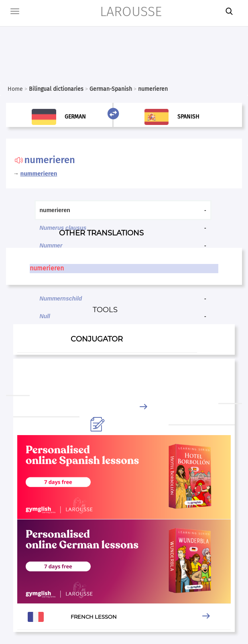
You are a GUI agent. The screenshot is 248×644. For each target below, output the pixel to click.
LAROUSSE (131, 11)
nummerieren (39, 174)
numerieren (47, 268)
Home (15, 89)
